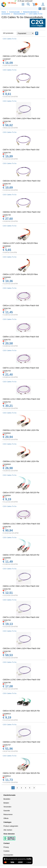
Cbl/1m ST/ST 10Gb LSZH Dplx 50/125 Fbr (21, 492)
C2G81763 (7, 620)
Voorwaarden (8, 855)
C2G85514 (7, 776)
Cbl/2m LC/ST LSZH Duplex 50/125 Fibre (20, 274)
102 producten (8, 33)
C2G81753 (7, 371)
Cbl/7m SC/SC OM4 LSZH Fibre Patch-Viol (21, 150)
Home (4, 12)
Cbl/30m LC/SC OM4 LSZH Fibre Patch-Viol (21, 742)
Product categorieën (11, 826)
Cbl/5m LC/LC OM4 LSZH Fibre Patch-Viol (21, 337)
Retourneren (8, 814)
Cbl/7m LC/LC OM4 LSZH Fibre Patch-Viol (21, 368)
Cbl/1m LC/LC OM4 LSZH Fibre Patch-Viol (21, 305)
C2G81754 (7, 402)
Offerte (6, 818)
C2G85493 (7, 277)
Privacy (6, 847)
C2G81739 (7, 90)
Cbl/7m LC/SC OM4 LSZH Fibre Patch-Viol (21, 617)
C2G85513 (7, 714)
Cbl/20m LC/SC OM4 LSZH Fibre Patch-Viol (21, 680)
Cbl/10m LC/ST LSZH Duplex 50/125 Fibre (21, 56)
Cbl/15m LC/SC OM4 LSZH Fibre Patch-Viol (21, 648)
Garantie (7, 811)
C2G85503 (7, 464)
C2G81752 (7, 340)
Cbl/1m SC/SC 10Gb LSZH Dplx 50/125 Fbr (21, 711)
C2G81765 (7, 651)
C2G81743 (7, 153)
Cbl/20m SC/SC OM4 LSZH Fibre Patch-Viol (22, 212)
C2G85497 (7, 59)
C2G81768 (7, 121)
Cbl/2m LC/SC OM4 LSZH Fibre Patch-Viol (21, 586)
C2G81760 (7, 589)
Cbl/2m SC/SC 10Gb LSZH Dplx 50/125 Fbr (21, 773)
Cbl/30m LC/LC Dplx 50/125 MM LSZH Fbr (21, 461)
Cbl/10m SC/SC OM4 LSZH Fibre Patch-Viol (22, 181)
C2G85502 (7, 433)
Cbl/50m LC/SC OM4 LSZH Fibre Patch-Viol (21, 118)
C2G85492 (7, 246)
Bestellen (7, 799)
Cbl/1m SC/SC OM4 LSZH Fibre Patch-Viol (21, 87)
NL (40, 9)
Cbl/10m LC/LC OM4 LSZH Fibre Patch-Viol (21, 399)
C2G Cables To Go (36, 14)
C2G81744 (7, 184)
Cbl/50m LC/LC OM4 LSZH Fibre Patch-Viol (21, 524)
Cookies (6, 851)
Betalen (6, 803)
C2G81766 (7, 683)
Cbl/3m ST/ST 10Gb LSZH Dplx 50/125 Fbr (21, 555)
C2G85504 (7, 495)
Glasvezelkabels (19, 14)
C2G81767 (7, 745)
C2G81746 (7, 215)
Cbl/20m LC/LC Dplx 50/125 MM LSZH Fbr (21, 430)
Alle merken (8, 830)
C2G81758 (7, 527)
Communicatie (14, 12)
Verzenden (7, 807)
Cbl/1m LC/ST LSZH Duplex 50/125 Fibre (20, 243)
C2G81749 (7, 308)
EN (44, 9)
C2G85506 (7, 558)
